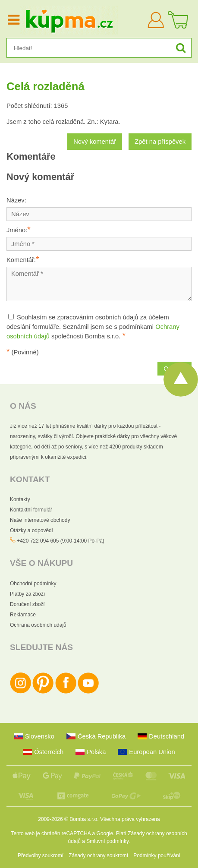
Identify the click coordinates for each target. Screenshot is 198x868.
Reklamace (23, 615)
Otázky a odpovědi (31, 530)
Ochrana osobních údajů (38, 625)
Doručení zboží (27, 604)
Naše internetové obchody (40, 520)
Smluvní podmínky (107, 841)
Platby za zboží (27, 594)
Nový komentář (95, 142)
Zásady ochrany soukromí (98, 855)
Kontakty (20, 499)
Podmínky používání (157, 855)
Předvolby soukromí (41, 855)
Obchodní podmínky (33, 584)
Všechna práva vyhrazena (130, 819)
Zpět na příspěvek (160, 142)
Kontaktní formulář (31, 510)
